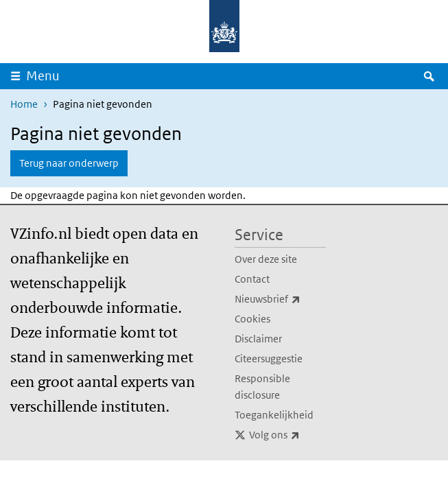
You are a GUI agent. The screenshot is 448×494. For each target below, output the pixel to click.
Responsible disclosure (262, 387)
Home (24, 104)
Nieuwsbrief (280, 299)
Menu (47, 75)
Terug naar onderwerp (69, 163)
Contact (252, 279)
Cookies (252, 319)
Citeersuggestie (269, 358)
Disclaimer (258, 339)
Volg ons (287, 435)
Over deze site (266, 259)
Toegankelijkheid (274, 415)
